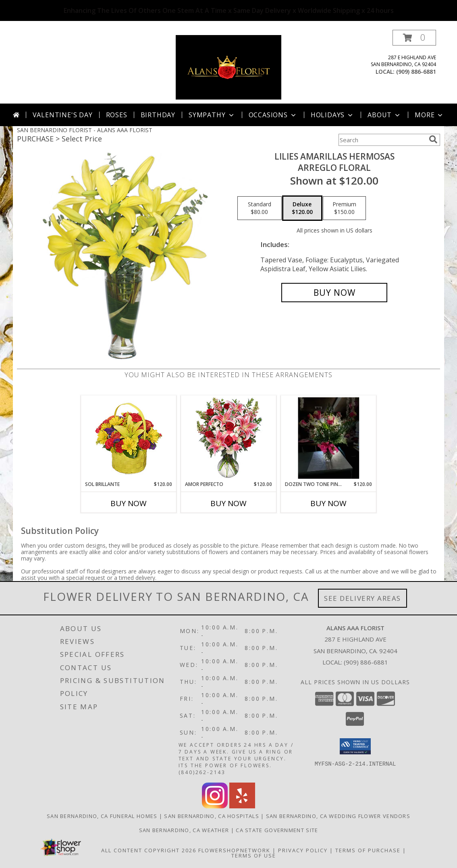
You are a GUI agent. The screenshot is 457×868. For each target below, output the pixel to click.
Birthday (158, 115)
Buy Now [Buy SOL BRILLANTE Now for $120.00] (129, 503)
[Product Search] (382, 140)
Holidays (332, 115)
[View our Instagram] (215, 806)
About (384, 115)
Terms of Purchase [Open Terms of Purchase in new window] (368, 850)
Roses (117, 115)
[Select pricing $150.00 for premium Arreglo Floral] (344, 208)
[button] (414, 38)
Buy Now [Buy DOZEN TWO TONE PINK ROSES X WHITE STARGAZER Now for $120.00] (328, 503)
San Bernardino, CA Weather (184, 830)
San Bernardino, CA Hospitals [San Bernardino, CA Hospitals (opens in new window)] (211, 816)
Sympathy (212, 115)
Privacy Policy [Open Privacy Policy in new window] (303, 850)
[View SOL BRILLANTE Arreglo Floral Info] (129, 438)
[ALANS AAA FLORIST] (228, 67)
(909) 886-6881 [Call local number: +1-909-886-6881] (416, 72)
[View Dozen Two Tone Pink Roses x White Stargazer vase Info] (329, 438)
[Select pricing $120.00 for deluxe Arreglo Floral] (302, 208)
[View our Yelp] (242, 806)
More (429, 115)
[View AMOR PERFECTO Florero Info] (229, 438)
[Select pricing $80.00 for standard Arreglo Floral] (260, 208)
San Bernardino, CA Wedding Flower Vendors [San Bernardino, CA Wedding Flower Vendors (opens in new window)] (338, 816)
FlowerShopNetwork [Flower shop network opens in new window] (234, 850)
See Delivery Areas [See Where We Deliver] (362, 598)
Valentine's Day (63, 115)
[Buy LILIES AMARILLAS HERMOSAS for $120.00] (334, 293)
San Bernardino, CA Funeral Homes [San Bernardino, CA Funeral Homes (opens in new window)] (102, 816)
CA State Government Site (277, 830)
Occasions (273, 115)
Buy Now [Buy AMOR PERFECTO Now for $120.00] (228, 503)
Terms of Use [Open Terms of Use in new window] (254, 856)
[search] (433, 139)
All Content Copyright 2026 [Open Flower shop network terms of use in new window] (149, 850)
